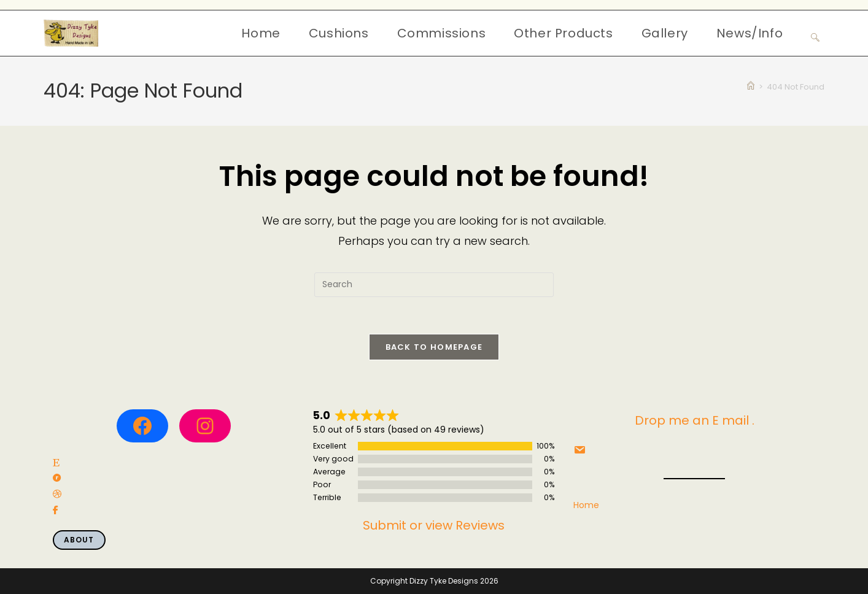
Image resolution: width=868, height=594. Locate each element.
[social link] (56, 463)
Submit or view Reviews (434, 525)
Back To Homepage (434, 347)
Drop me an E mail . (695, 420)
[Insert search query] (434, 285)
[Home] (751, 87)
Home (586, 505)
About (79, 540)
